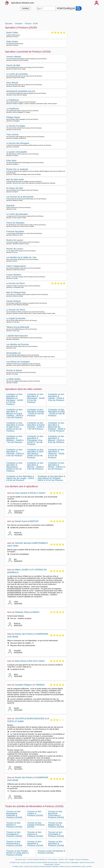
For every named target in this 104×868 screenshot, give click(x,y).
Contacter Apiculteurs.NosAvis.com (37, 860)
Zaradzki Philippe (23, 685)
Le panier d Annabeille (17, 152)
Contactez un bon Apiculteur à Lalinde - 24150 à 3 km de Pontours (56, 397)
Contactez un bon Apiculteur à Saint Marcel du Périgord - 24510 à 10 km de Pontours (51, 478)
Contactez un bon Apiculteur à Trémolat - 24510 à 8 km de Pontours (15, 453)
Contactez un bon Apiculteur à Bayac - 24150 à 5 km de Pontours (36, 413)
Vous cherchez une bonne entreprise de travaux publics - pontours (45, 863)
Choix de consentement (82, 860)
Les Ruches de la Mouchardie (20, 197)
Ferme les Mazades (15, 223)
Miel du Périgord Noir (16, 292)
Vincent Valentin (14, 57)
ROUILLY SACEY (38, 493)
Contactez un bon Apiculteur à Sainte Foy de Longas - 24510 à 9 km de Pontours (20, 478)
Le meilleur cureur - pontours (18, 863)
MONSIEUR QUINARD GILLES (21, 91)
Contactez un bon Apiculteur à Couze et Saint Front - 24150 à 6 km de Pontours (15, 427)
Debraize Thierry (23, 612)
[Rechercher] (79, 8)
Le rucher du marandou (17, 74)
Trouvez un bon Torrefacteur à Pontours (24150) (51, 852)
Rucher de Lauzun (15, 240)
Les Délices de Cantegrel (18, 362)
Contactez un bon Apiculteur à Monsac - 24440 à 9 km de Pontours (35, 466)
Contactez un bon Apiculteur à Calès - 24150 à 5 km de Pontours (56, 413)
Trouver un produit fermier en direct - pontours (79, 867)
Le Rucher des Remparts (18, 143)
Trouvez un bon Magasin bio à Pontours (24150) (56, 825)
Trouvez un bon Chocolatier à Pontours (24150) (56, 834)
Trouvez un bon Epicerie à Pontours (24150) (14, 825)
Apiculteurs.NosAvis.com (23, 3)
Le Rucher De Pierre (16, 310)
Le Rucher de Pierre (16, 284)
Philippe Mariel (13, 117)
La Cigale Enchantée (16, 318)
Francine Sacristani (15, 231)
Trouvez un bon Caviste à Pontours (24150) (36, 825)
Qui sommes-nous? (21, 860)
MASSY (36, 612)
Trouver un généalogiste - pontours (75, 863)
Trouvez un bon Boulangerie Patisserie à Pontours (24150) (14, 814)
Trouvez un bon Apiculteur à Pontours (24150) (56, 844)
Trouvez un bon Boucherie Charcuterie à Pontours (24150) (56, 814)
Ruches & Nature (14, 370)
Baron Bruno (21, 661)
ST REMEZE (39, 685)
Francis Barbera (14, 275)
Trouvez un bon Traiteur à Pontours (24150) (35, 813)
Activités (26, 8)
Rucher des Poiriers (24, 634)
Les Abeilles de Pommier (18, 344)
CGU (66, 860)
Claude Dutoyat (13, 301)
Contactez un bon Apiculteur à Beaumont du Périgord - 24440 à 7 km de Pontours (57, 427)
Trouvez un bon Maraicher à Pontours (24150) (35, 844)
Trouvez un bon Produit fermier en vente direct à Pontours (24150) (17, 853)
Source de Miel (13, 65)
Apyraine (10, 205)
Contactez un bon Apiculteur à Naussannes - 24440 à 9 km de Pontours (14, 467)
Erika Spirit (11, 161)
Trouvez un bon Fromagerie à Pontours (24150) (14, 834)
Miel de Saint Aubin (15, 179)
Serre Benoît (12, 83)
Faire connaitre (53, 860)
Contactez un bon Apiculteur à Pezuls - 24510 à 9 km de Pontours (57, 466)
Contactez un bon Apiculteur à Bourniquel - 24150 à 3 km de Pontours (36, 398)
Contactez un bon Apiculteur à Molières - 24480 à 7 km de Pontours (15, 439)
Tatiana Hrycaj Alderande (18, 327)
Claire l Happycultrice (16, 266)
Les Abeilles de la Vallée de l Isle (21, 257)
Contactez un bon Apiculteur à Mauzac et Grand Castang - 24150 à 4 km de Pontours (15, 414)
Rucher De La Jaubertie (17, 169)
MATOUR (34, 521)
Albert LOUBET (22, 570)
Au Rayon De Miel (15, 188)
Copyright (72, 860)
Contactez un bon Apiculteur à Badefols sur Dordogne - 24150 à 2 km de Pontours (15, 399)
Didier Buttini (12, 42)
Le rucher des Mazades (17, 214)
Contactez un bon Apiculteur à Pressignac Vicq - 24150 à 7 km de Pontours (35, 440)
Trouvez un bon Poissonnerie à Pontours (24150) (14, 844)
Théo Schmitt (12, 135)
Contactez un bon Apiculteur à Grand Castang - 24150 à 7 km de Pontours (36, 426)
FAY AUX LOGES (37, 661)
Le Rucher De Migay (16, 126)
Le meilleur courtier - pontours (21, 867)
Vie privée (61, 860)
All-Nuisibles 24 (13, 353)
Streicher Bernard (23, 543)
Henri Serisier (21, 493)
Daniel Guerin (21, 521)
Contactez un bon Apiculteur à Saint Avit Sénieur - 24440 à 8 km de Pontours (35, 454)
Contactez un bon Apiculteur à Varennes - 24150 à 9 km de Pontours (56, 454)
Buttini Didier (12, 33)
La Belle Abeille (13, 379)
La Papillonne (13, 100)
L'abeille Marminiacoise (17, 336)
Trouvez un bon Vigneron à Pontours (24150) (35, 834)
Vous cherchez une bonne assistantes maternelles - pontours (47, 867)
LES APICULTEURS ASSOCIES (30, 719)
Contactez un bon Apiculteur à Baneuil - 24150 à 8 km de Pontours (56, 439)
